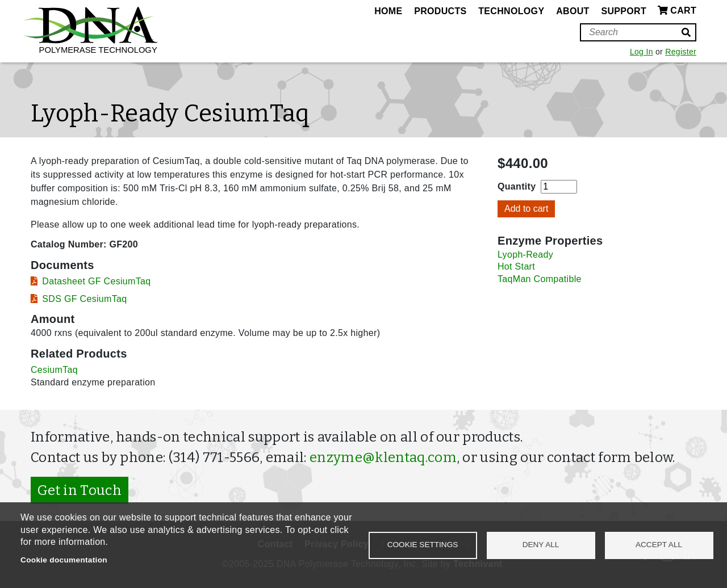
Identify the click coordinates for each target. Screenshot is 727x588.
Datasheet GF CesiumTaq (96, 281)
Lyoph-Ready (525, 255)
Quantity (517, 186)
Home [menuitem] (388, 11)
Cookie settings (423, 545)
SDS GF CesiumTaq (84, 299)
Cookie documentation (64, 560)
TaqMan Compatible (540, 279)
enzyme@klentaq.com (383, 457)
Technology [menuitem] (511, 11)
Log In (642, 52)
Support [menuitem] (624, 11)
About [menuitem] (573, 11)
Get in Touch (80, 490)
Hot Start (516, 266)
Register (681, 52)
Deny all (541, 545)
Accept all (659, 545)
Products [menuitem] (440, 11)
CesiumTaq (54, 370)
